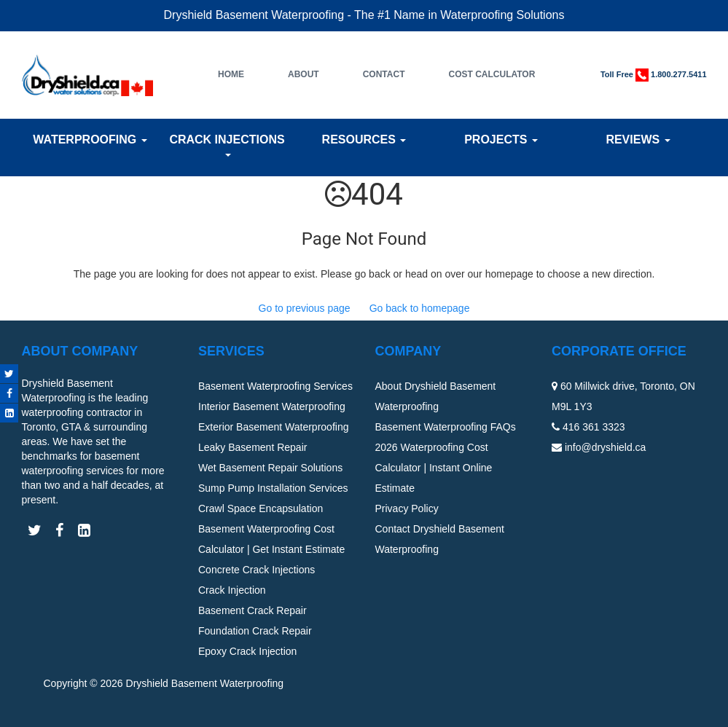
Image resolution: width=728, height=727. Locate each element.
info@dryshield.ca (606, 447)
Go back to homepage (420, 308)
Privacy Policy (407, 508)
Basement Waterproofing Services (275, 386)
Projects (501, 139)
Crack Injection (232, 590)
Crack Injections (227, 145)
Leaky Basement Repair (253, 447)
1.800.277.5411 (678, 74)
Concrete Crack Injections (257, 570)
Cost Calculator (492, 74)
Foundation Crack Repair (255, 631)
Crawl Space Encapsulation (261, 508)
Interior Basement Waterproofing (272, 406)
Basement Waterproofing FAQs (446, 427)
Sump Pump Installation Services (273, 488)
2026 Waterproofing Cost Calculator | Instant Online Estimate (434, 468)
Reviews (638, 139)
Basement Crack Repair (253, 610)
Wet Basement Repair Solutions (270, 468)
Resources (364, 139)
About (304, 74)
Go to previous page (305, 308)
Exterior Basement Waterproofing (273, 427)
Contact (384, 74)
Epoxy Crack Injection (247, 651)
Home (231, 74)
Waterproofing (90, 139)
